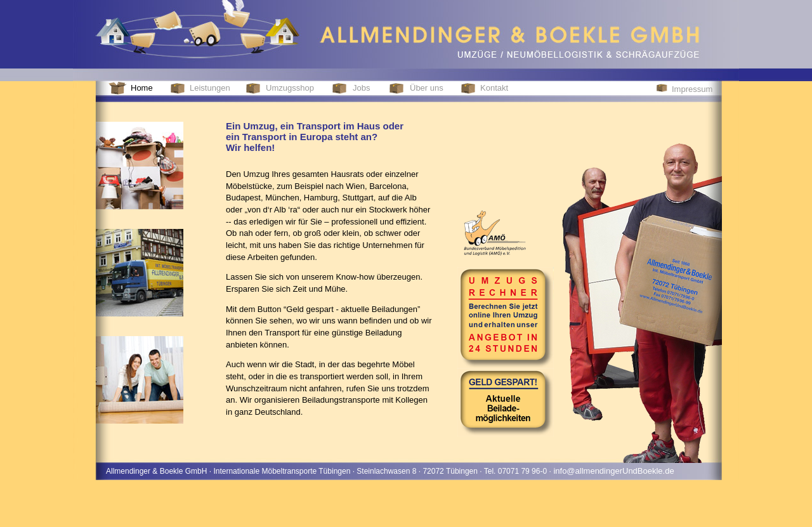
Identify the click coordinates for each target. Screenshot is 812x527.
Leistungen (210, 88)
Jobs (361, 88)
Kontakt (494, 88)
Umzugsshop (290, 88)
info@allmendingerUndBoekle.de (613, 471)
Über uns (427, 88)
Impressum (692, 89)
